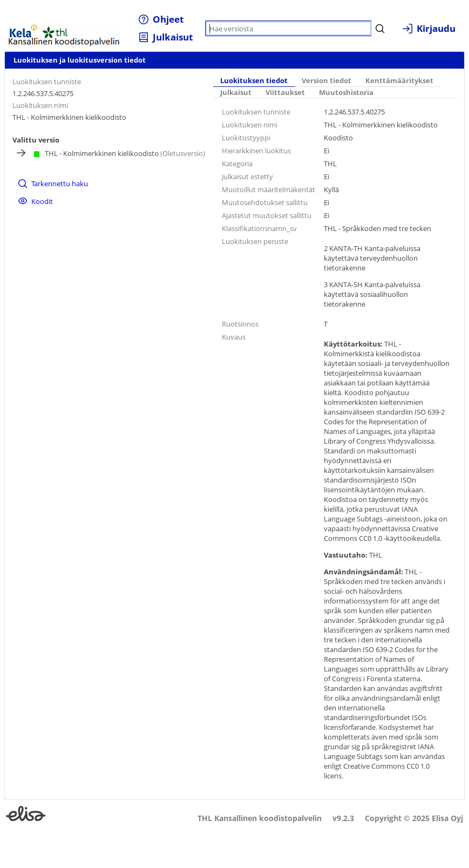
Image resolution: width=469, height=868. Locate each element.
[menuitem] (161, 19)
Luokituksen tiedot (254, 81)
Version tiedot (327, 81)
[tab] (254, 81)
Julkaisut (236, 93)
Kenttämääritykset (399, 81)
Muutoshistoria (346, 93)
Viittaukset (285, 93)
